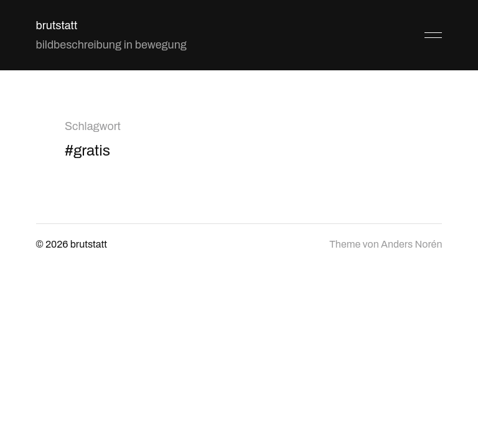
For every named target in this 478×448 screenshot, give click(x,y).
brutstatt (57, 26)
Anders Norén (411, 244)
